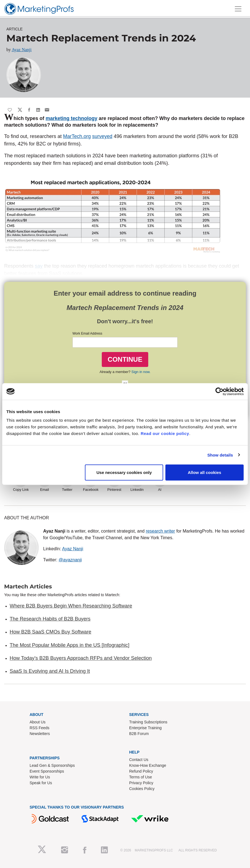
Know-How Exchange (148, 765)
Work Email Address (87, 333)
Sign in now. (141, 372)
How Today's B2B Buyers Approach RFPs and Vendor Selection (81, 658)
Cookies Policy (142, 789)
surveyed (102, 136)
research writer (160, 531)
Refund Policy (141, 771)
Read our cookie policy (165, 433)
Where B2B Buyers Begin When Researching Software (71, 606)
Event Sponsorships (47, 771)
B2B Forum (139, 734)
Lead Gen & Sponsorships (52, 765)
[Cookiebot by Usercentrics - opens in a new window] (219, 391)
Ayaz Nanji (22, 50)
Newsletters (40, 734)
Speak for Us (41, 783)
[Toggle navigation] (238, 9)
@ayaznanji (70, 560)
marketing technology (71, 118)
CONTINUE (125, 359)
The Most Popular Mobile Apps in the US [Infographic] (70, 645)
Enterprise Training (145, 728)
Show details (220, 455)
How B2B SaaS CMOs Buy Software (50, 632)
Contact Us (139, 760)
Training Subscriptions (148, 722)
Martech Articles (28, 587)
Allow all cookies (205, 472)
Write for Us (40, 777)
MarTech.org (77, 136)
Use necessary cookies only (124, 472)
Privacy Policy (141, 783)
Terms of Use (140, 777)
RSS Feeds (40, 728)
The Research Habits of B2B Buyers (50, 619)
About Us (38, 722)
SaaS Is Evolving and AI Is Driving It (50, 671)
